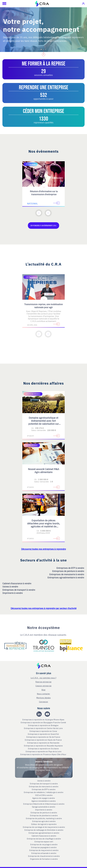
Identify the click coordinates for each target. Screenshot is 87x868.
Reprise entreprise (43, 682)
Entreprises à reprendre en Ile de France (43, 737)
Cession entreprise (43, 686)
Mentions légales (43, 698)
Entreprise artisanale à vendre (44, 853)
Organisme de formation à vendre (44, 859)
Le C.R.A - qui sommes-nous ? (43, 678)
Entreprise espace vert (44, 842)
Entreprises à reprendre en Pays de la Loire (43, 751)
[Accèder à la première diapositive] (34, 165)
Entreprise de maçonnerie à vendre (44, 850)
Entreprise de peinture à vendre (44, 813)
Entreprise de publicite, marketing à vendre (44, 818)
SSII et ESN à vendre (44, 795)
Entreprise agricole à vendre (44, 821)
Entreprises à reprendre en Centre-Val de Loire (44, 728)
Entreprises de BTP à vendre (71, 568)
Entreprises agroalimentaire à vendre (66, 577)
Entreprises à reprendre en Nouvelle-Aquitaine (44, 746)
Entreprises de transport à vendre (19, 590)
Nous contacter (43, 694)
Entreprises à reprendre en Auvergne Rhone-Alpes (44, 720)
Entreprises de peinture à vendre (68, 571)
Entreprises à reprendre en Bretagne (43, 725)
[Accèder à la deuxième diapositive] (43, 165)
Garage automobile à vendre (44, 807)
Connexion (44, 702)
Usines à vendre (10, 586)
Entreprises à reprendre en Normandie (43, 743)
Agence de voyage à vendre (44, 798)
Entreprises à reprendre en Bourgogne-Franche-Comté (44, 722)
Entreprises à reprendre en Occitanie (44, 749)
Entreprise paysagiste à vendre (44, 847)
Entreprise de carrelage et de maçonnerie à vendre (44, 827)
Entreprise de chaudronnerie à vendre (44, 856)
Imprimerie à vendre (13, 593)
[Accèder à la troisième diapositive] (53, 165)
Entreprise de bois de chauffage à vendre (44, 839)
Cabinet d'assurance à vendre (17, 583)
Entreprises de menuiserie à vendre (67, 574)
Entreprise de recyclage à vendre (44, 844)
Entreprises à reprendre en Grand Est (44, 734)
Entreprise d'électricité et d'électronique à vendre (44, 804)
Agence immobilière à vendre (44, 801)
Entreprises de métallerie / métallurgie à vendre (44, 792)
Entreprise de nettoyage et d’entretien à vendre (44, 830)
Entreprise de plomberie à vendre (44, 815)
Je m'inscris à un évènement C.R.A (43, 226)
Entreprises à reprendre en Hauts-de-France (43, 740)
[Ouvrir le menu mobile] (3, 4)
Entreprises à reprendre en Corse (43, 731)
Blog (43, 690)
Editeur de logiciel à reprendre (44, 824)
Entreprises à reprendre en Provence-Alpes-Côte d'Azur (44, 754)
